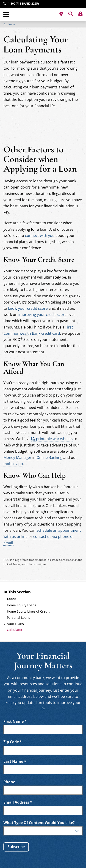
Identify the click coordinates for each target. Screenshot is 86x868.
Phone (9, 782)
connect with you (40, 235)
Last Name (15, 762)
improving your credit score (42, 315)
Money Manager (17, 457)
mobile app (13, 464)
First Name (15, 722)
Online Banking (49, 457)
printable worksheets (54, 439)
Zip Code (13, 742)
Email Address (18, 802)
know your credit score (28, 308)
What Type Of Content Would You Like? (39, 823)
